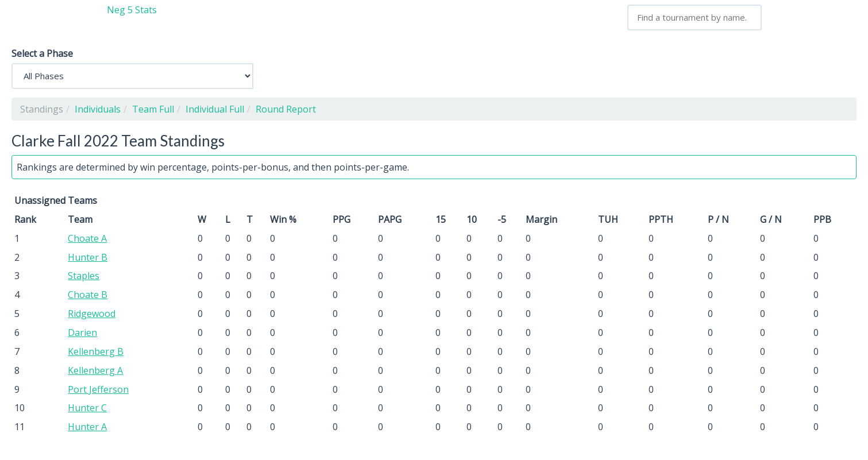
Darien (82, 333)
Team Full (153, 109)
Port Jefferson (98, 389)
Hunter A (87, 427)
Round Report (286, 109)
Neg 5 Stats (132, 10)
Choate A (87, 238)
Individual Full (215, 109)
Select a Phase (42, 53)
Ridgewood (92, 314)
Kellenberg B (96, 351)
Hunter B (88, 257)
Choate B (88, 295)
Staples (84, 276)
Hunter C (87, 408)
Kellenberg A (95, 370)
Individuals (98, 109)
